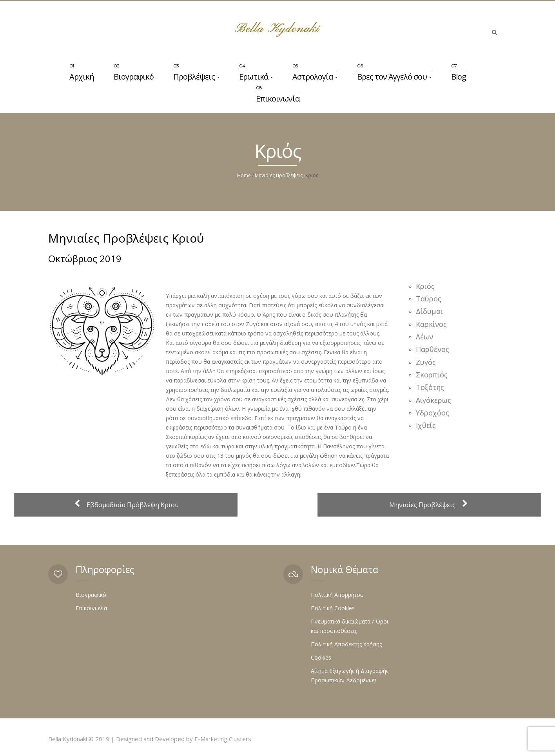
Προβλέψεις (196, 77)
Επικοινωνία (278, 99)
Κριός (427, 286)
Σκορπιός (434, 375)
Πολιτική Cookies (333, 608)
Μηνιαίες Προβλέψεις (279, 175)
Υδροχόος (434, 413)
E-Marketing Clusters (223, 739)
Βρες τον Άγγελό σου (394, 77)
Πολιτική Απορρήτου (337, 595)
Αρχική (82, 77)
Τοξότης (432, 387)
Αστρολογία (315, 77)
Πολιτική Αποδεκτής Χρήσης (346, 644)
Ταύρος (431, 299)
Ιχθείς (428, 425)
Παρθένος (434, 349)
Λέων (426, 337)
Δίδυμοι (431, 311)
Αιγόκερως (435, 400)
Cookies (321, 657)
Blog (459, 77)
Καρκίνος (433, 324)
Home (244, 175)
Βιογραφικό (134, 77)
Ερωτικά (256, 77)
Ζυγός (428, 362)
